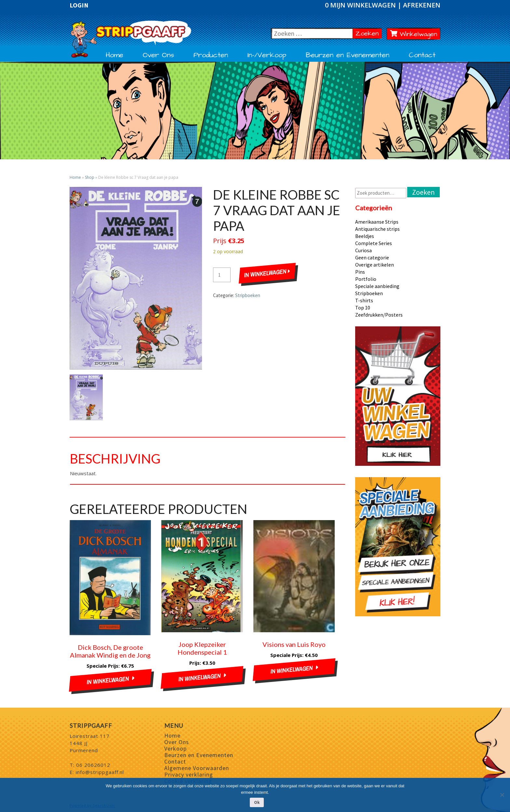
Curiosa (363, 250)
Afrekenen (422, 5)
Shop (90, 177)
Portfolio (366, 279)
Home (114, 55)
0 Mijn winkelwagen (361, 5)
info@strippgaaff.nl (100, 772)
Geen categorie (372, 257)
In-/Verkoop (267, 55)
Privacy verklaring (189, 774)
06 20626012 (93, 765)
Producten (211, 55)
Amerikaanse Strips (377, 222)
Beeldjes (365, 236)
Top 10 (363, 308)
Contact (422, 55)
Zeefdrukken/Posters (379, 315)
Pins (360, 272)
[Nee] (502, 795)
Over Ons (158, 55)
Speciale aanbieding (377, 286)
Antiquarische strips (377, 229)
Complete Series (374, 243)
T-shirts (364, 300)
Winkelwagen (414, 34)
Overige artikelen (375, 265)
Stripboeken (248, 295)
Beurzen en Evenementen (348, 55)
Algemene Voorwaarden (197, 768)
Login (79, 5)
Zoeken (369, 33)
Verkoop (175, 748)
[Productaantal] (222, 275)
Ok (257, 802)
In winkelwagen (267, 273)
